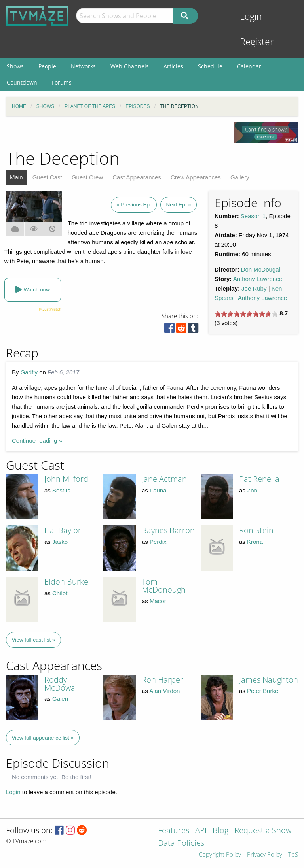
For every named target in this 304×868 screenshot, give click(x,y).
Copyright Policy (220, 855)
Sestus (61, 490)
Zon (252, 490)
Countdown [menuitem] (22, 82)
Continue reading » (37, 441)
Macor (158, 601)
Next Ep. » (178, 205)
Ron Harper (162, 680)
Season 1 (253, 216)
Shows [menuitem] (15, 66)
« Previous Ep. (134, 205)
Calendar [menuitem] (249, 66)
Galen (60, 699)
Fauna (158, 490)
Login (251, 16)
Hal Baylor (63, 530)
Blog (220, 831)
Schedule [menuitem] (210, 66)
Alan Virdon (164, 691)
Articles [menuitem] (173, 66)
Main (16, 177)
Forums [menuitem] (62, 82)
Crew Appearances (196, 177)
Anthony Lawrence (258, 279)
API (201, 831)
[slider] (246, 314)
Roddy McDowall (62, 684)
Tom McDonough (164, 586)
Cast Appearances (137, 177)
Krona (255, 542)
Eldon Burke (66, 582)
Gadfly (29, 372)
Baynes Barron (168, 530)
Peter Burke (263, 691)
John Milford (66, 479)
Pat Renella (259, 479)
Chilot (60, 593)
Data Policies (181, 844)
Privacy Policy (265, 855)
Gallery (240, 177)
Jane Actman (164, 479)
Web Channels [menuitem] (130, 66)
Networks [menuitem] (83, 66)
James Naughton (269, 680)
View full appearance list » (43, 738)
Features (174, 831)
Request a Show (263, 831)
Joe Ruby (254, 288)
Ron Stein (256, 530)
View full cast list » (34, 640)
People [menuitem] (47, 66)
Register (257, 42)
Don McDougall (261, 269)
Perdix (158, 542)
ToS (293, 855)
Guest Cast (47, 177)
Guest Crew (87, 177)
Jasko (60, 542)
